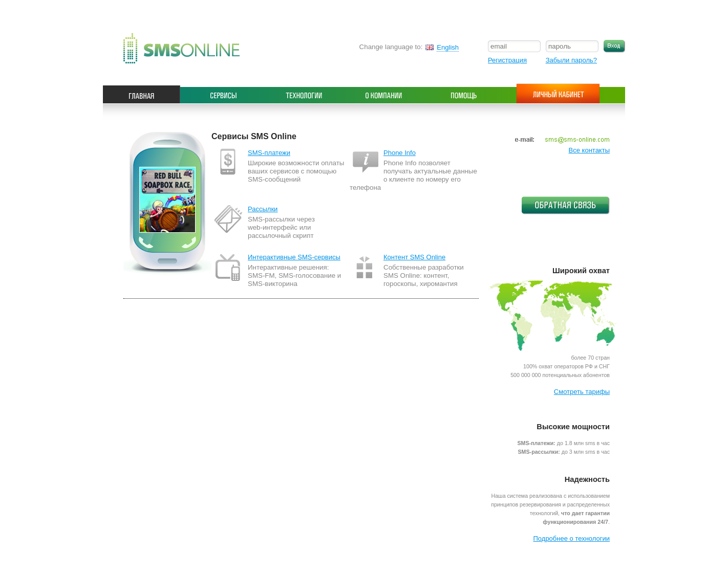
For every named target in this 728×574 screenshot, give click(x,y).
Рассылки (263, 209)
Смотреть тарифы (582, 392)
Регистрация (507, 60)
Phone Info (400, 153)
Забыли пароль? (571, 60)
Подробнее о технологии (572, 538)
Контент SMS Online (414, 257)
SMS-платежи (269, 153)
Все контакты (589, 150)
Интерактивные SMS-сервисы (294, 257)
